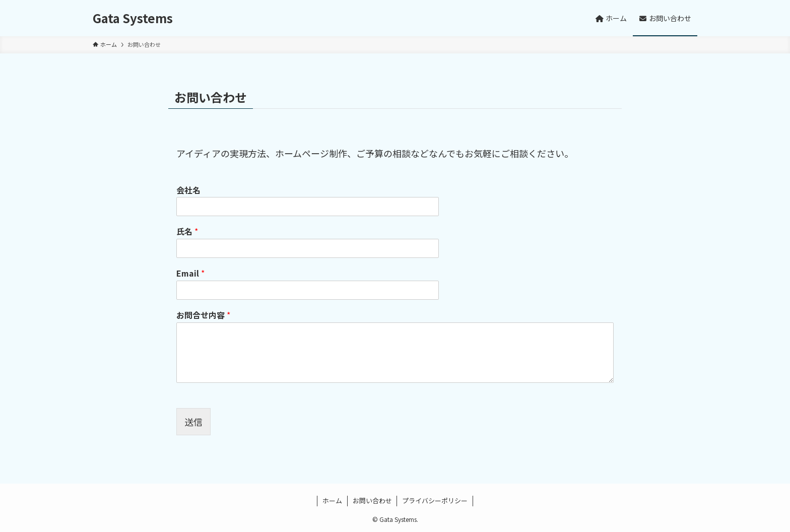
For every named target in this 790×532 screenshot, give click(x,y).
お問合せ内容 (203, 315)
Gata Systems (133, 18)
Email (190, 273)
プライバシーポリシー (435, 501)
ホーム (332, 501)
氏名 (187, 231)
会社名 (188, 190)
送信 (193, 422)
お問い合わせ (372, 501)
